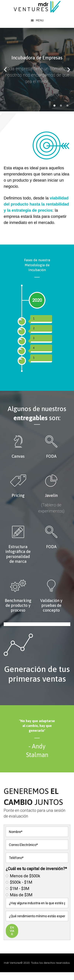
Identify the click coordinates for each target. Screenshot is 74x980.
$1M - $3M (18, 910)
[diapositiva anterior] (5, 70)
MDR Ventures (37, 6)
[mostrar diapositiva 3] (67, 106)
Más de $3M (19, 917)
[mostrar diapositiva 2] (61, 106)
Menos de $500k (23, 898)
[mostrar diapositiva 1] (54, 106)
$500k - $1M (19, 904)
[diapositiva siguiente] (69, 70)
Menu (40, 20)
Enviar (12, 953)
